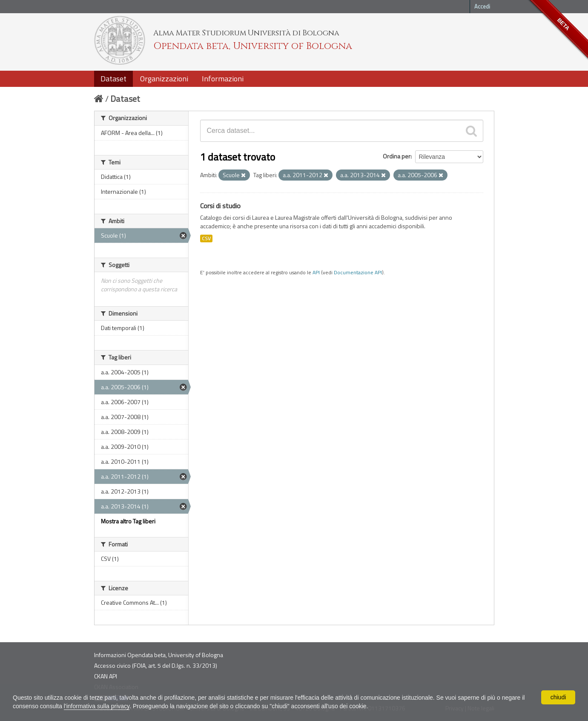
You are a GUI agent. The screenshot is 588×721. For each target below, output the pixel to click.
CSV (206, 238)
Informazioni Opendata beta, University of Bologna (159, 655)
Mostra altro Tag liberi (128, 521)
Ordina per (397, 156)
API (316, 273)
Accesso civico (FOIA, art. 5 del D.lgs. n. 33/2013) (156, 665)
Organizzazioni (164, 79)
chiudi (558, 697)
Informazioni (223, 79)
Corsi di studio (220, 206)
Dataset (113, 79)
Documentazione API (358, 273)
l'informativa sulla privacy (97, 706)
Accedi (482, 6)
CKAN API (106, 676)
